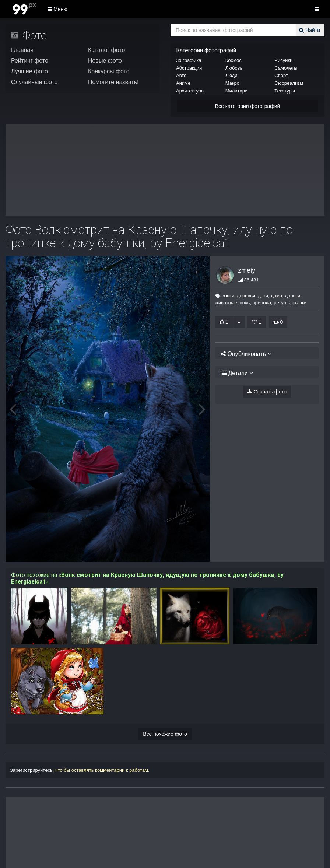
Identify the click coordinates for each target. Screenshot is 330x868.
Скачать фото (267, 392)
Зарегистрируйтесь (31, 770)
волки (224, 296)
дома (273, 296)
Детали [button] (234, 373)
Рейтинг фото (30, 61)
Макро (232, 83)
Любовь (234, 68)
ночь (245, 303)
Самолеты (286, 68)
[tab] (267, 353)
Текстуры (285, 91)
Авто (181, 75)
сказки (299, 303)
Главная (22, 50)
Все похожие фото (165, 734)
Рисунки (283, 60)
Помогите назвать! (113, 82)
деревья (243, 296)
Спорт (281, 75)
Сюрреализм (289, 83)
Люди (231, 75)
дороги (289, 296)
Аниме (183, 83)
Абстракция (189, 68)
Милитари (236, 91)
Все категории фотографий (248, 106)
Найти (310, 30)
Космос (234, 60)
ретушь (282, 303)
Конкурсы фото (109, 71)
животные (226, 303)
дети (260, 296)
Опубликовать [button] (244, 354)
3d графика (189, 60)
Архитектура (190, 91)
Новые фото (105, 61)
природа (262, 303)
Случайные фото (34, 82)
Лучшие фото (29, 71)
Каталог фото (106, 50)
